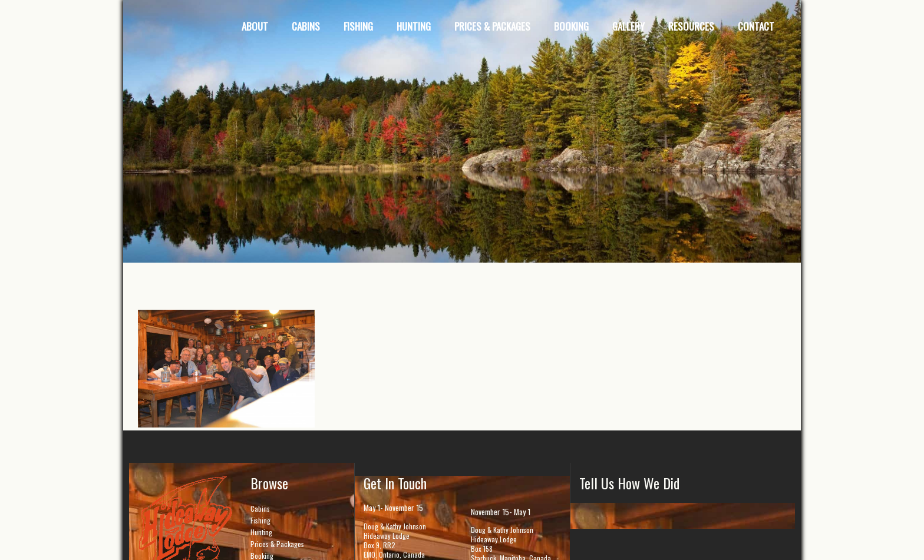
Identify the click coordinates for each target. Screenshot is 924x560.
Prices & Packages (277, 544)
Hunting (261, 532)
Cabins (260, 508)
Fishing (260, 520)
